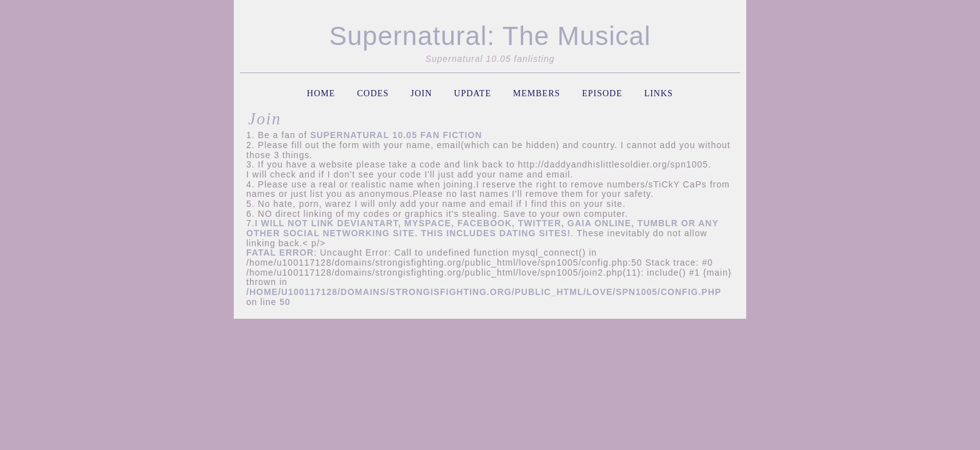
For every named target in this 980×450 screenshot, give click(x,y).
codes (373, 93)
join (421, 93)
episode (602, 93)
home (321, 93)
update (472, 93)
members (537, 93)
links (659, 93)
